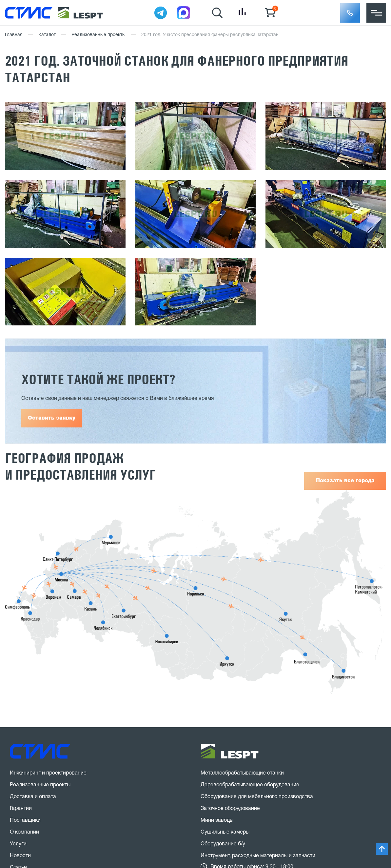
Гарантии (21, 809)
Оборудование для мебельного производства (257, 797)
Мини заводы (217, 820)
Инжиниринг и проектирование (48, 773)
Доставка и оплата (33, 797)
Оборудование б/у (223, 844)
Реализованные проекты (98, 35)
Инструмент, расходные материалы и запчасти (258, 856)
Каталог (47, 35)
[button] (350, 13)
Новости (20, 856)
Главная (14, 35)
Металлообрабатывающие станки (242, 773)
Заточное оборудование (230, 809)
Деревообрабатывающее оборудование (250, 785)
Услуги (18, 844)
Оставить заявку (52, 418)
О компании (24, 832)
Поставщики (25, 820)
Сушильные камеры (225, 832)
